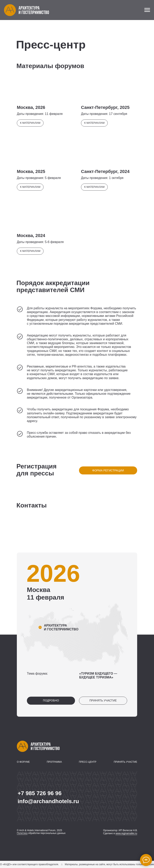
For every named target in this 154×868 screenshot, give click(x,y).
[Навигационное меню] (147, 10)
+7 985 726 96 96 (40, 793)
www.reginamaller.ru (126, 833)
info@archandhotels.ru (48, 801)
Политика (22, 833)
